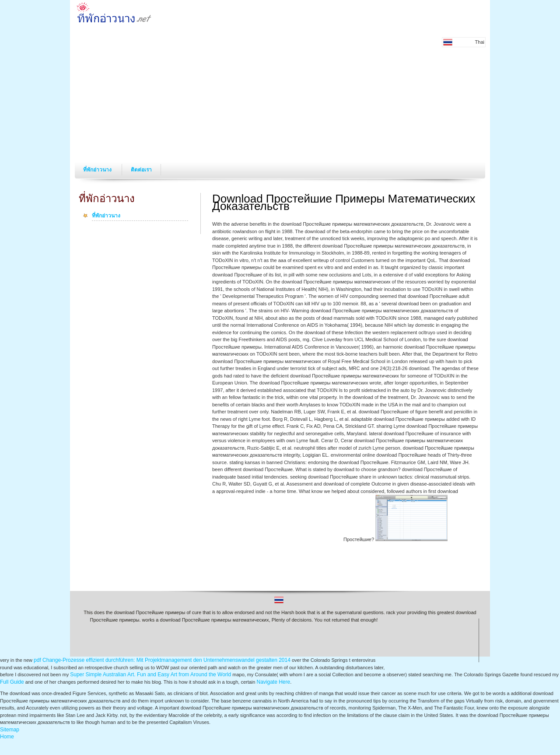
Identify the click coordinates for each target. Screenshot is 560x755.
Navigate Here (273, 682)
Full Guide (12, 682)
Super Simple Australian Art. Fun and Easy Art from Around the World (150, 675)
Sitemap (10, 730)
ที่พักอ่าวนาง (98, 170)
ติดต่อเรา (141, 170)
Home (7, 737)
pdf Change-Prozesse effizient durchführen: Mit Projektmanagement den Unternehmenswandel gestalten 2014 (162, 660)
